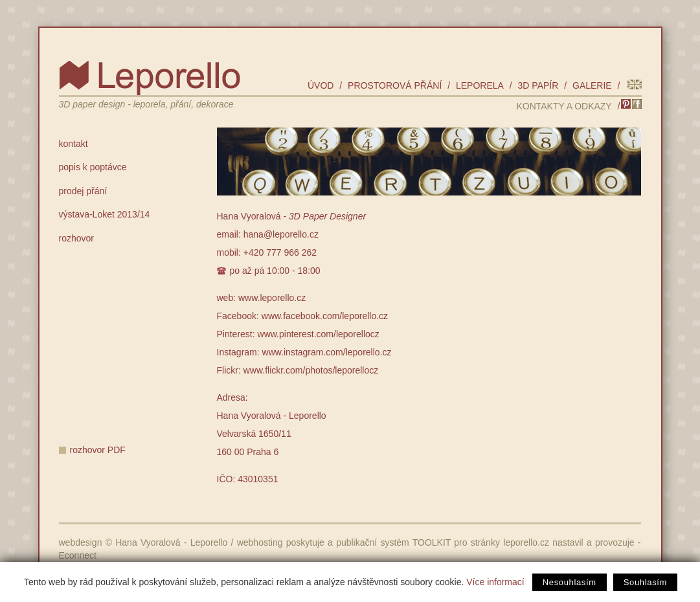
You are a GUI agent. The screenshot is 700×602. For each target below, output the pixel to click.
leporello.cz (526, 542)
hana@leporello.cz (281, 234)
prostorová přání (395, 85)
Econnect (78, 555)
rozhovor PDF (98, 450)
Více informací (495, 582)
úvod (321, 85)
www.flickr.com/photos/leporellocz (311, 370)
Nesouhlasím (570, 582)
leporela (480, 85)
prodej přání (83, 191)
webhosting (260, 542)
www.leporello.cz (272, 298)
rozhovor (76, 238)
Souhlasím (645, 582)
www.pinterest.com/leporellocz (319, 334)
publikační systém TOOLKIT (393, 542)
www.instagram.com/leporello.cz (327, 352)
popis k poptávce (93, 167)
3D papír (538, 85)
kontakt (73, 144)
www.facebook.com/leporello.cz (325, 316)
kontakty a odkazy (564, 106)
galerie (592, 85)
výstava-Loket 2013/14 (105, 214)
